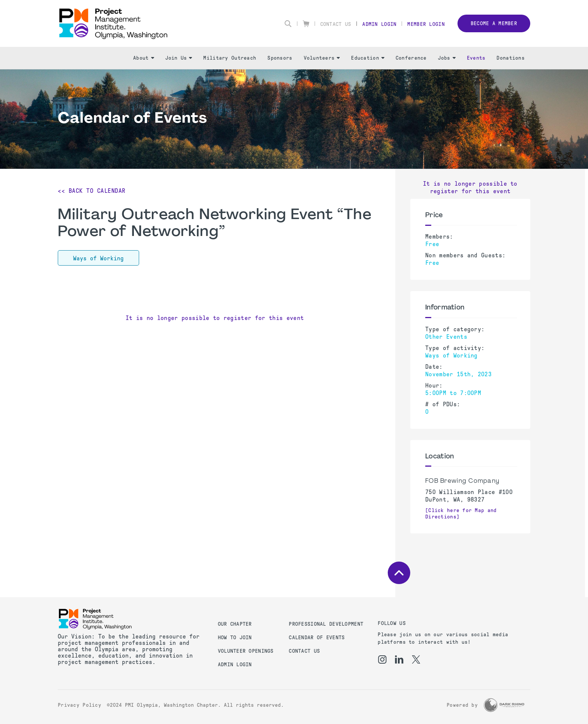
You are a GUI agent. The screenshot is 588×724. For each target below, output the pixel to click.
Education (368, 58)
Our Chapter (235, 624)
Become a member (494, 23)
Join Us (179, 58)
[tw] (416, 659)
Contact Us (336, 24)
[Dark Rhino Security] (504, 705)
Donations (511, 58)
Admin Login (379, 24)
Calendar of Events (317, 638)
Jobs (447, 58)
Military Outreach (230, 58)
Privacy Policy (79, 705)
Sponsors (280, 58)
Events (476, 58)
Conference (411, 58)
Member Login (426, 24)
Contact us (304, 651)
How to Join (235, 638)
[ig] (382, 659)
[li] (399, 659)
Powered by (462, 705)
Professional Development (326, 624)
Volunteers (322, 58)
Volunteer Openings (246, 651)
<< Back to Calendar (92, 191)
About (143, 58)
